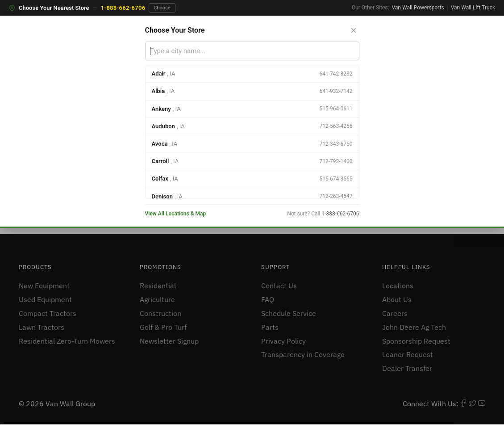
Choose (162, 8)
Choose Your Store (175, 30)
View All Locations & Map (176, 214)
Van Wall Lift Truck (473, 8)
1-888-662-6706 (123, 8)
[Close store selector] (354, 30)
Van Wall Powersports (418, 8)
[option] (252, 74)
